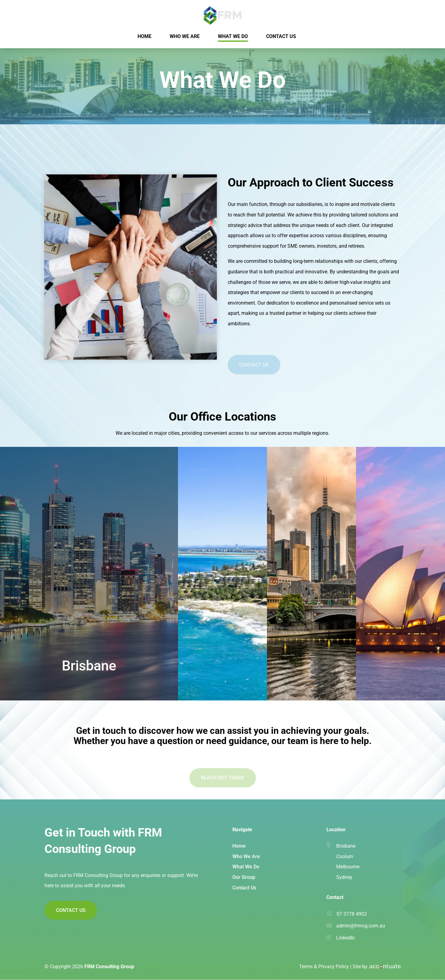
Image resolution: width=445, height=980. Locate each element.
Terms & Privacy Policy (324, 967)
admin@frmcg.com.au (361, 926)
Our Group (244, 877)
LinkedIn (345, 938)
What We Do (246, 867)
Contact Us (254, 370)
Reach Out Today (223, 783)
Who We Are (246, 856)
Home (239, 846)
